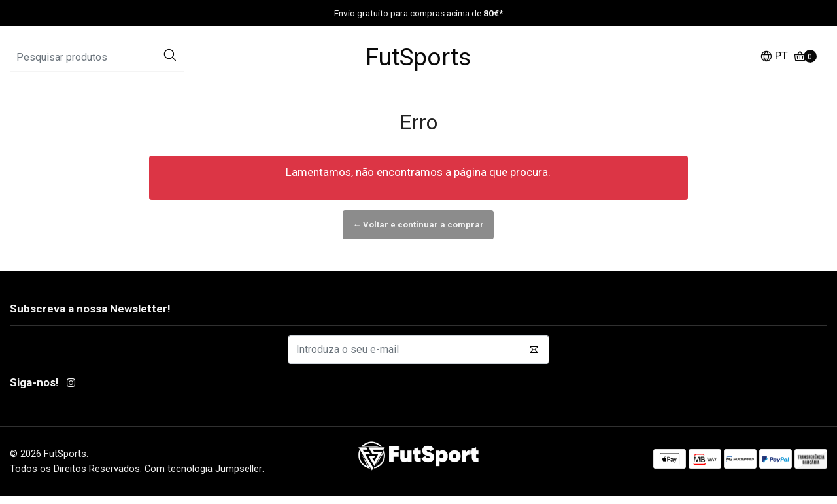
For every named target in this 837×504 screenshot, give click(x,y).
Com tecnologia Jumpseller (203, 477)
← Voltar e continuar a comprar (418, 232)
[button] (774, 62)
